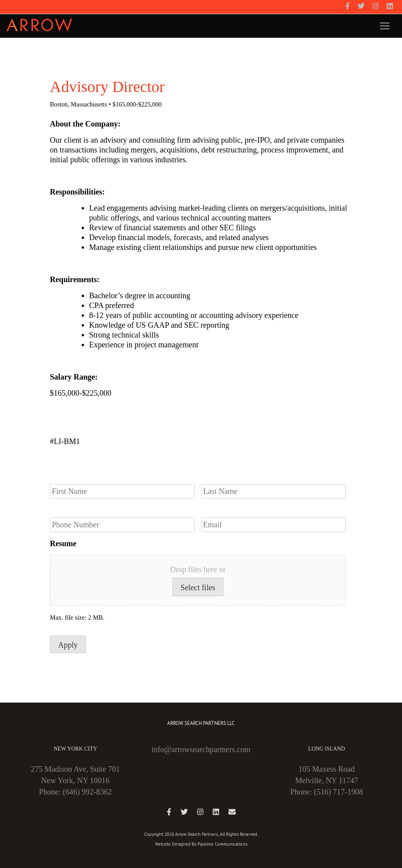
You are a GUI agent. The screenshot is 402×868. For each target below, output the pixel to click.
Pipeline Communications (222, 844)
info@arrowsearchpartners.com (201, 749)
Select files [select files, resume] (198, 587)
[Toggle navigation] (385, 26)
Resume (63, 543)
